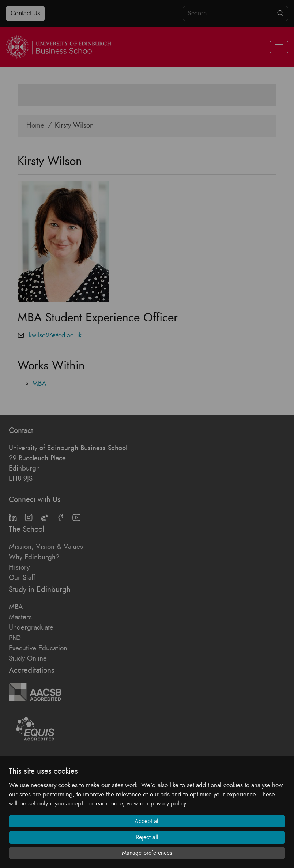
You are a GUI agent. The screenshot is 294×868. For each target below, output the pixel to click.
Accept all (147, 821)
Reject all (147, 837)
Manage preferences (147, 853)
